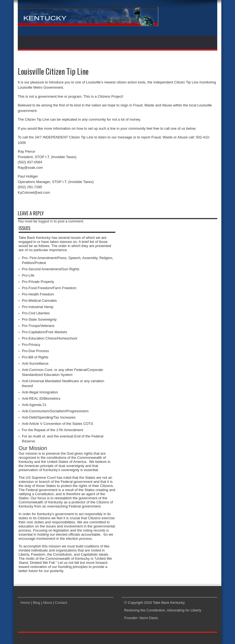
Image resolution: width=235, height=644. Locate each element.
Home (25, 603)
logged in (45, 221)
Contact (61, 603)
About (47, 603)
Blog (36, 603)
